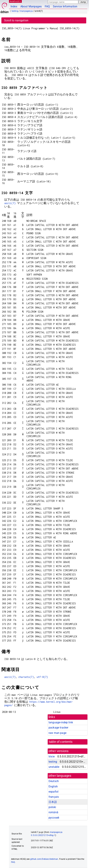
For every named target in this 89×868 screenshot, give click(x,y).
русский (54, 818)
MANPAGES (15, 1)
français (54, 797)
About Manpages (31, 6)
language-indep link (61, 722)
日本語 (53, 802)
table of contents (61, 742)
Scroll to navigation (16, 20)
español (53, 792)
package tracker (58, 728)
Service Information (65, 6)
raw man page (57, 733)
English (53, 786)
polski (52, 807)
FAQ (47, 6)
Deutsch (54, 781)
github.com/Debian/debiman (44, 859)
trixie (52, 756)
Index (14, 6)
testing (15, 11)
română (53, 812)
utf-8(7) (42, 677)
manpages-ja (26, 11)
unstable (54, 767)
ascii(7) (10, 203)
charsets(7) (26, 677)
